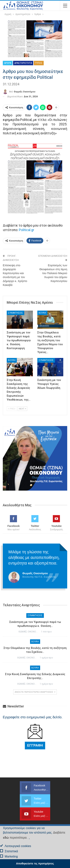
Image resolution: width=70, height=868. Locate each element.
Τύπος (39, 63)
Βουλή (42, 313)
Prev (12, 409)
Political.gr (27, 230)
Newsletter (13, 706)
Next (22, 409)
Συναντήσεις (15, 313)
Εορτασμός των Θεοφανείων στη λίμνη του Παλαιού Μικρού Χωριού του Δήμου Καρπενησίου (53, 273)
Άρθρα (8, 63)
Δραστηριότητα (23, 63)
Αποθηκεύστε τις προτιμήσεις (35, 864)
